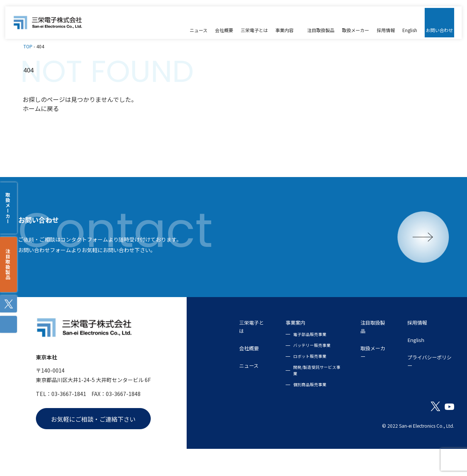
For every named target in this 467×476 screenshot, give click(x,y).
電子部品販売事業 (284, 355)
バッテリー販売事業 (286, 367)
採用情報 (408, 343)
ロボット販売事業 (284, 378)
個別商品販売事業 (284, 407)
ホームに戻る (41, 104)
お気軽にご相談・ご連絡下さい (93, 443)
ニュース (214, 388)
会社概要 (214, 370)
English (406, 361)
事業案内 (270, 343)
